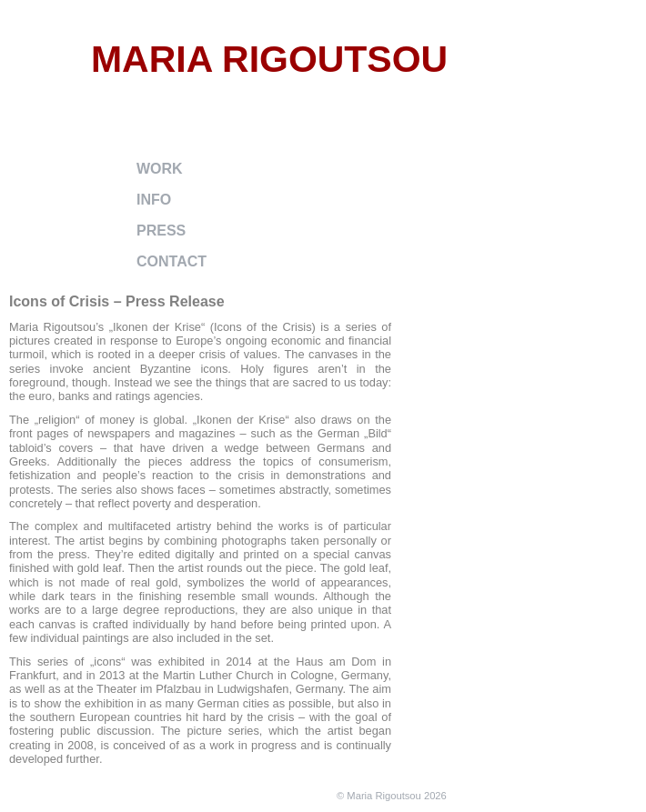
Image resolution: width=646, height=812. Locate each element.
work (160, 169)
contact (172, 261)
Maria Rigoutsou (269, 59)
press (161, 231)
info (154, 200)
